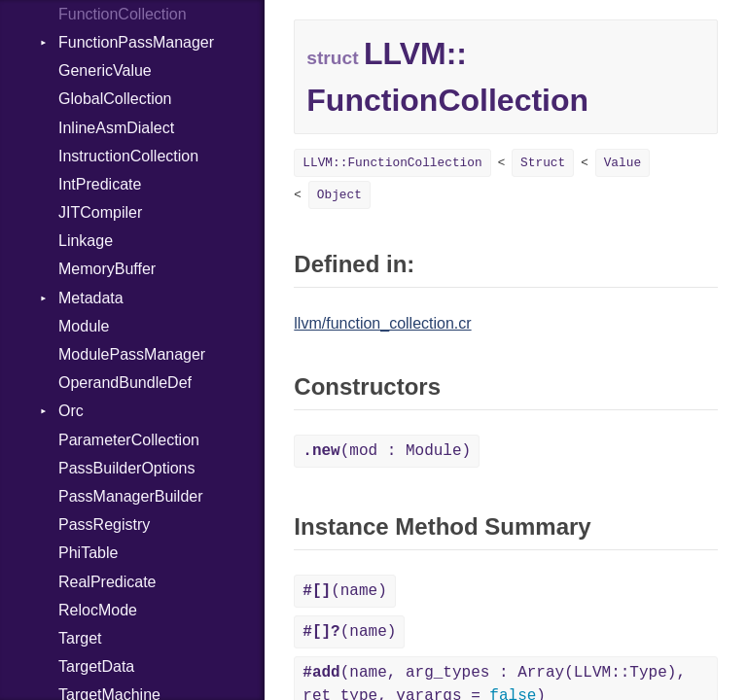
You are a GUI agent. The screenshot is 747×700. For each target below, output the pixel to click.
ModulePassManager (132, 354)
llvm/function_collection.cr (382, 323)
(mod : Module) (387, 451)
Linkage (86, 241)
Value (622, 163)
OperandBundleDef (125, 383)
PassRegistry (104, 525)
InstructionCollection (128, 156)
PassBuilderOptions (127, 468)
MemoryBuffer (107, 269)
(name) (344, 591)
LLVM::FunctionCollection (392, 163)
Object (339, 195)
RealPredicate (107, 582)
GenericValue (105, 70)
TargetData (96, 666)
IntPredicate (100, 184)
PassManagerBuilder (131, 496)
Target (80, 638)
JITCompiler (100, 212)
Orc (71, 411)
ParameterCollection (129, 440)
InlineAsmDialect (116, 128)
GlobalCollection (115, 99)
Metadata (91, 298)
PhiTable (88, 553)
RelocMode (98, 610)
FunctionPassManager (136, 42)
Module (84, 326)
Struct (543, 163)
